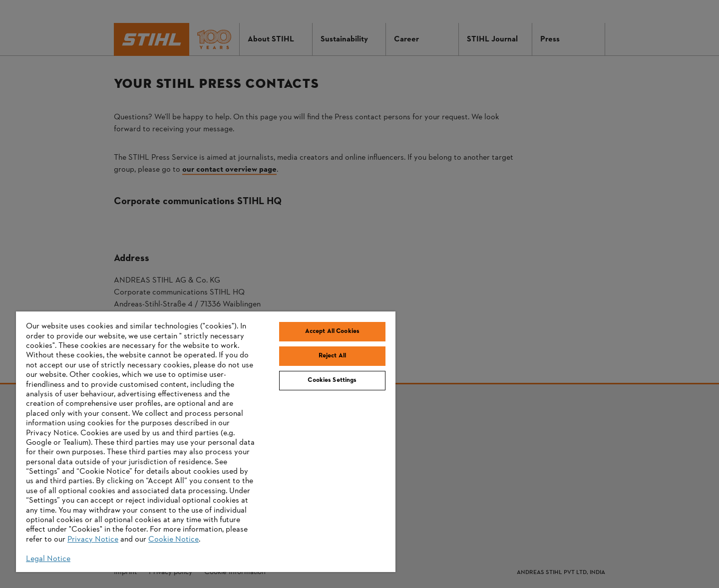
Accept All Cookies (332, 331)
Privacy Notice (93, 540)
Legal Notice (48, 559)
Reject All (332, 356)
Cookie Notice (174, 540)
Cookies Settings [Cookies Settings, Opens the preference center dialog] (332, 380)
